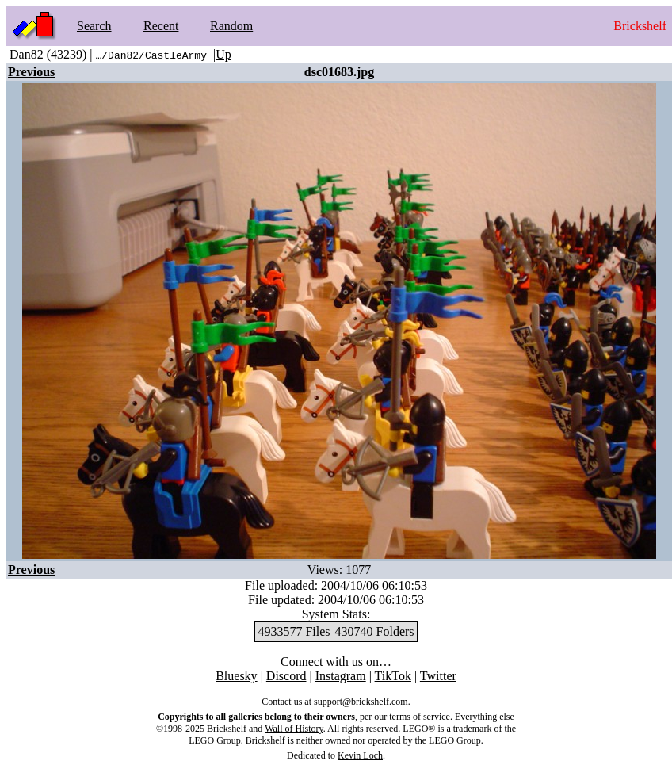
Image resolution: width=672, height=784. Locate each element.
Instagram (341, 676)
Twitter (438, 676)
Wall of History (294, 729)
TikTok (393, 676)
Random (231, 26)
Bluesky (236, 676)
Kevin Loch (360, 755)
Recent (161, 26)
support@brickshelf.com (361, 702)
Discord (286, 676)
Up (223, 54)
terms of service (420, 717)
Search (94, 26)
